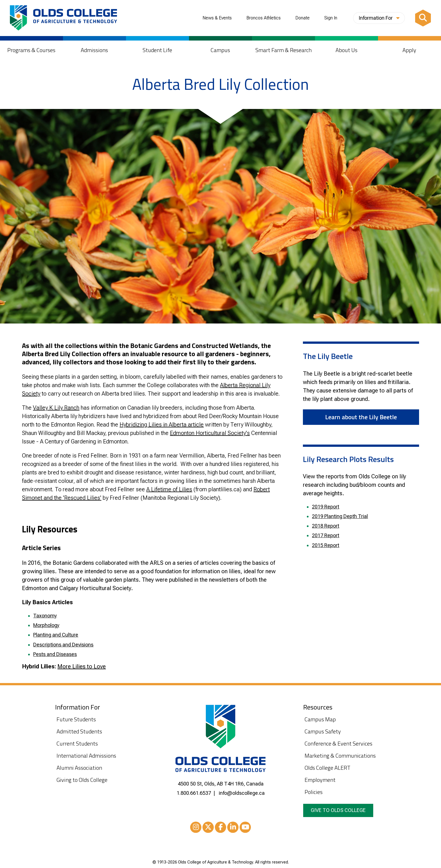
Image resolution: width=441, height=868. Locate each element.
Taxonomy (45, 616)
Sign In (331, 18)
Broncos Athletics (264, 18)
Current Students (77, 743)
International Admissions (86, 756)
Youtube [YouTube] (245, 828)
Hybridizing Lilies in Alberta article (162, 425)
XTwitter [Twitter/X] (208, 828)
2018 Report (326, 526)
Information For (379, 18)
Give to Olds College (338, 810)
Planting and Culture (56, 635)
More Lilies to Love (82, 666)
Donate (302, 18)
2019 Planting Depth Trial (340, 516)
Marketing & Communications (340, 756)
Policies (314, 792)
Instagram (196, 828)
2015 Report (326, 545)
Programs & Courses (31, 50)
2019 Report (326, 507)
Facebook (220, 828)
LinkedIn (233, 828)
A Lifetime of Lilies (169, 489)
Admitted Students (79, 731)
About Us (346, 50)
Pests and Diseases (55, 654)
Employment (320, 780)
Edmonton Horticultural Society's (210, 433)
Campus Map (320, 719)
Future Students (76, 719)
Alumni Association (79, 768)
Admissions (94, 50)
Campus (220, 50)
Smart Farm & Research (283, 50)
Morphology (46, 625)
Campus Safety (323, 731)
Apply (409, 50)
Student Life (157, 50)
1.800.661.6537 (194, 793)
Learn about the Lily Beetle (361, 417)
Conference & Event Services (338, 743)
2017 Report (326, 535)
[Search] (423, 18)
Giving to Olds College (82, 780)
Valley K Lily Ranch (56, 408)
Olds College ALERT (328, 768)
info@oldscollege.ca (242, 793)
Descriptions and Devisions (63, 645)
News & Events (217, 18)
